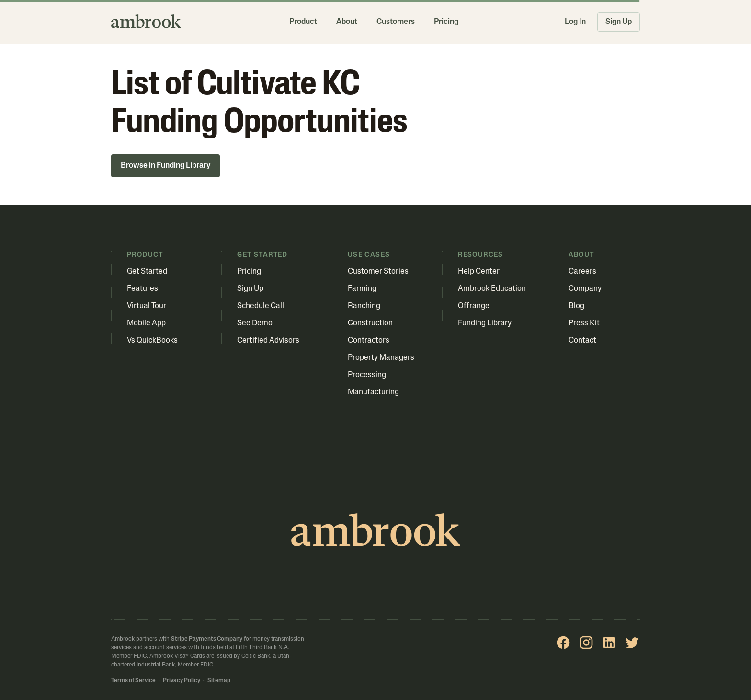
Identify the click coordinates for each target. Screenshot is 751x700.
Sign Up (619, 22)
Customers (396, 22)
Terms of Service (133, 681)
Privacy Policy (182, 681)
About (347, 22)
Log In (575, 22)
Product (303, 22)
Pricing (446, 22)
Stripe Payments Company (207, 639)
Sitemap (219, 681)
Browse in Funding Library (165, 166)
